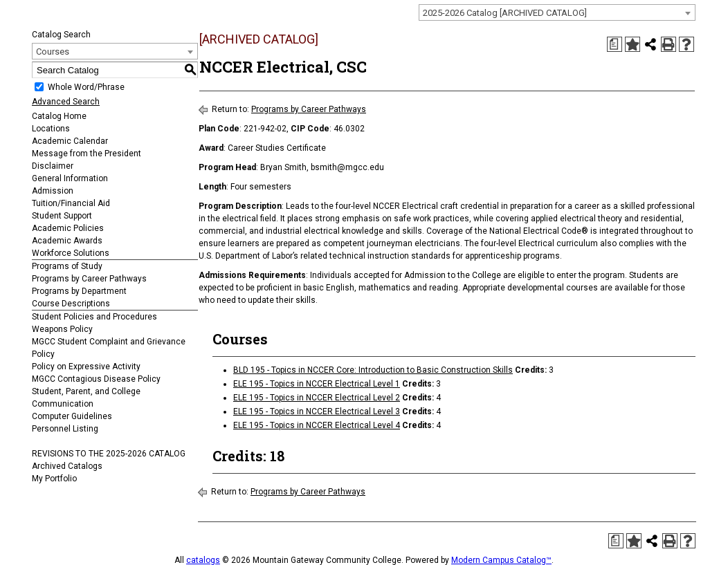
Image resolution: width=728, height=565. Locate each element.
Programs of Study (67, 266)
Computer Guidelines (72, 416)
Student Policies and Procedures (94, 317)
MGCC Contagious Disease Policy (96, 379)
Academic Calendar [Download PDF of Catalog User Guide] (70, 141)
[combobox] (557, 12)
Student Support (62, 216)
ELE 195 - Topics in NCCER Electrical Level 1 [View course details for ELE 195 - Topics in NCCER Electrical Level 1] (317, 384)
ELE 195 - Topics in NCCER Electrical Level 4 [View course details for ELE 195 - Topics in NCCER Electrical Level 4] (317, 425)
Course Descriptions (71, 304)
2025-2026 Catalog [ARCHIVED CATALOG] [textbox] (505, 13)
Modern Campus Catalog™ (501, 560)
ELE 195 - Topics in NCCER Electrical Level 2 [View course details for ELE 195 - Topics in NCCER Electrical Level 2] (317, 398)
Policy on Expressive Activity (86, 367)
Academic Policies (68, 228)
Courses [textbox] (53, 52)
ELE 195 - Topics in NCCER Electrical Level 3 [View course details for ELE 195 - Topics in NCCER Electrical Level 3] (317, 411)
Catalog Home (59, 116)
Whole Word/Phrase (86, 87)
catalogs (203, 560)
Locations (51, 129)
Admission (53, 191)
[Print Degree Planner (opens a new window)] (615, 44)
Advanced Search (66, 102)
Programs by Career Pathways (89, 279)
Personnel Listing (65, 429)
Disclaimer (53, 166)
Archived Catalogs (67, 466)
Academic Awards (67, 241)
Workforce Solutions (71, 253)
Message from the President (87, 154)
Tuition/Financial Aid (71, 203)
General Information (70, 178)
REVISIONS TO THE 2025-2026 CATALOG (109, 454)
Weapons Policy (62, 329)
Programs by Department (79, 291)
